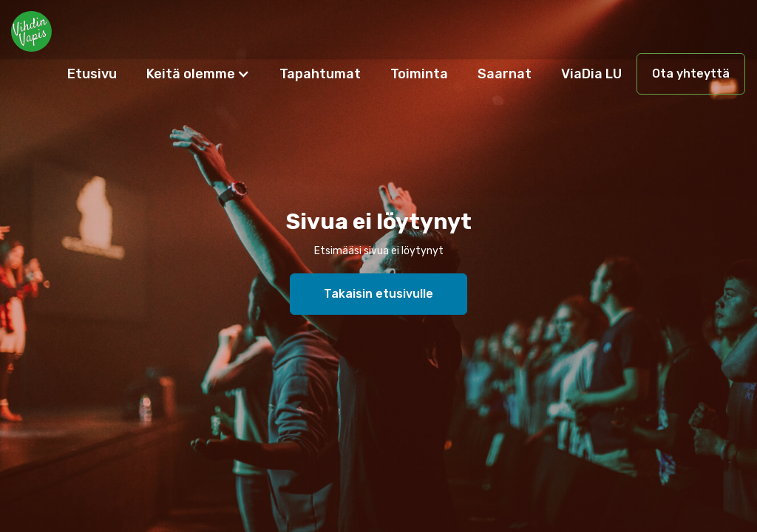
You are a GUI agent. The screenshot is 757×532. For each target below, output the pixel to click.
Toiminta (419, 74)
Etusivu (92, 74)
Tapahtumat (320, 74)
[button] (198, 74)
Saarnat (505, 74)
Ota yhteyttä (691, 74)
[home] (31, 30)
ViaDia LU (591, 74)
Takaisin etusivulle (378, 294)
